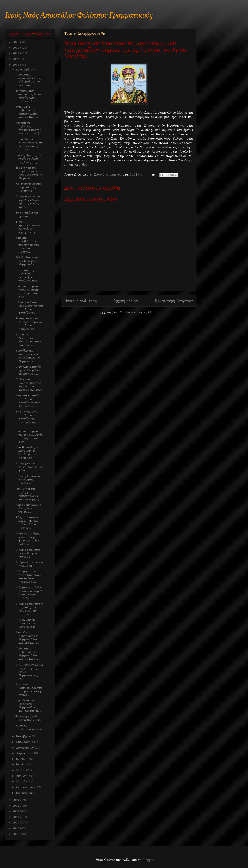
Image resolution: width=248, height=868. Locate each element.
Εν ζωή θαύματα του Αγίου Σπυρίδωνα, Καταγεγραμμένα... (29, 419)
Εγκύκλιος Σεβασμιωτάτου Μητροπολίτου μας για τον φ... (28, 638)
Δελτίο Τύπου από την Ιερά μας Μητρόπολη (28, 261)
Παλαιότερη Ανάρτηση (174, 301)
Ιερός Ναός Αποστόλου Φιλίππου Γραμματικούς (79, 16)
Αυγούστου (24, 753)
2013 (16, 811)
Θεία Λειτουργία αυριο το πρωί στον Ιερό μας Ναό (27, 291)
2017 (16, 59)
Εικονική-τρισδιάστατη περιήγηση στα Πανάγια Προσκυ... (27, 245)
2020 (16, 42)
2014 (16, 806)
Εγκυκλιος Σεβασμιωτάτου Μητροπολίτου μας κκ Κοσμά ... (28, 112)
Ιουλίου (22, 759)
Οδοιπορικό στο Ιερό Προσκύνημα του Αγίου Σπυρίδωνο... (29, 307)
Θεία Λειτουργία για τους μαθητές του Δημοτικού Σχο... (29, 436)
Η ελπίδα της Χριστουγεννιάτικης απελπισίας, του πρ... (29, 144)
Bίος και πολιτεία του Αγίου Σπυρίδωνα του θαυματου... (28, 401)
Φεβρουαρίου (26, 787)
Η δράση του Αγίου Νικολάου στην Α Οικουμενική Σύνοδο (29, 593)
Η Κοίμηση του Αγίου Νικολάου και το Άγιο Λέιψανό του (28, 577)
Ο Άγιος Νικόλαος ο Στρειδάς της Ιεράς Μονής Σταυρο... (29, 609)
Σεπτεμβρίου (25, 748)
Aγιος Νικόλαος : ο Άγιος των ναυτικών (29, 508)
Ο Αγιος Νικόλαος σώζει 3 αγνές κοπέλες (28, 553)
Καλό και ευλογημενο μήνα (29, 727)
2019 (16, 48)
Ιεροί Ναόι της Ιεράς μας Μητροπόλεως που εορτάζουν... (28, 706)
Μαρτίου (23, 781)
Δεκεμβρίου (25, 69)
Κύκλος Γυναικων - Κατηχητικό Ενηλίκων (29, 479)
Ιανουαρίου (25, 793)
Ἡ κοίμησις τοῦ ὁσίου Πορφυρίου (29, 718)
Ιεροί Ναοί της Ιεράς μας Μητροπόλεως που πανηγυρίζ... (28, 494)
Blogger (148, 860)
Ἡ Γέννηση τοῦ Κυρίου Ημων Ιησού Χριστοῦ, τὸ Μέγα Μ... (29, 173)
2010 (16, 828)
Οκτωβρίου (24, 742)
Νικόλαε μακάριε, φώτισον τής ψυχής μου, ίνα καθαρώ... (28, 539)
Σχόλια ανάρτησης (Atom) (139, 312)
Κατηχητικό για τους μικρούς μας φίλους (29, 467)
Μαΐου (21, 770)
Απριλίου (23, 776)
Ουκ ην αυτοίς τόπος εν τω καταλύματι (25, 623)
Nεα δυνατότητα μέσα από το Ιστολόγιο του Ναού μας (27, 453)
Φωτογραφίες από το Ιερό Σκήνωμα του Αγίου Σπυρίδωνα (29, 324)
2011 (16, 823)
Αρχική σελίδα (126, 301)
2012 (16, 817)
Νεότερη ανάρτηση (81, 301)
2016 (16, 65)
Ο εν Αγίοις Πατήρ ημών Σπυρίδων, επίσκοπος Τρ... (28, 370)
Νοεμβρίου (24, 736)
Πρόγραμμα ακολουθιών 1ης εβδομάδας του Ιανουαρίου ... (28, 80)
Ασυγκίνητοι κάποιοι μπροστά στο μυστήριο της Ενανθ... (29, 690)
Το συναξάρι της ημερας (27, 214)
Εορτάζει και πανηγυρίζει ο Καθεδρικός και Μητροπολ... (28, 356)
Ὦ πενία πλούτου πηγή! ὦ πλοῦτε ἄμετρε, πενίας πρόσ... (28, 202)
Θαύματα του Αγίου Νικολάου (29, 564)
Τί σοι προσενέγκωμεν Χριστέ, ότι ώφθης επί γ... (28, 227)
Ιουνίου (22, 764)
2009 (16, 834)
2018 (16, 53)
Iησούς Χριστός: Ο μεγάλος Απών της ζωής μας (28, 159)
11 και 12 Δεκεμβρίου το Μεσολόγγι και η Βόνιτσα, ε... (28, 340)
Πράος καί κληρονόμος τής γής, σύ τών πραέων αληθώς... (29, 385)
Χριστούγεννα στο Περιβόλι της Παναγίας (28, 187)
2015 (16, 800)
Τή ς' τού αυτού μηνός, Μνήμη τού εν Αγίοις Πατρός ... (27, 523)
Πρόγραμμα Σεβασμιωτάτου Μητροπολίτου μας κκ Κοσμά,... (28, 654)
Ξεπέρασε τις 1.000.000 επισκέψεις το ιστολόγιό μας (27, 275)
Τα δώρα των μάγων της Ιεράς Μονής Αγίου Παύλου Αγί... (29, 96)
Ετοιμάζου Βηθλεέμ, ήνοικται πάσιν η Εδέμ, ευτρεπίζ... (28, 128)
